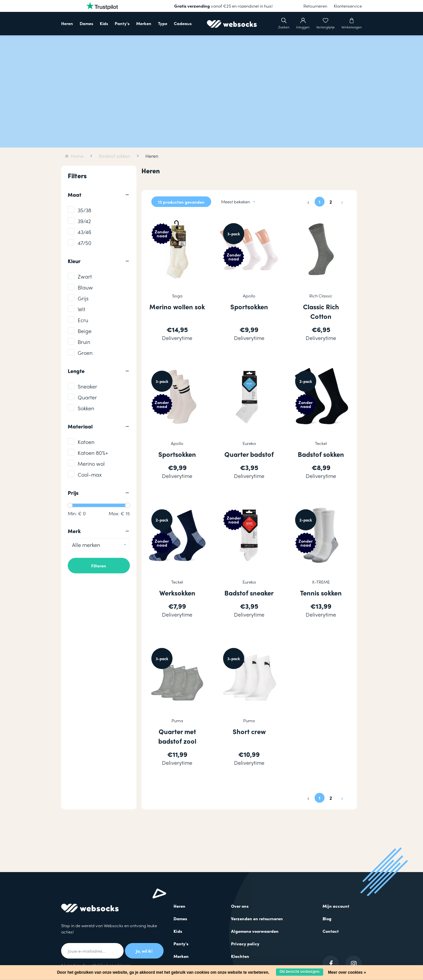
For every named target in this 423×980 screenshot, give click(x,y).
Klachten (240, 956)
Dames (86, 23)
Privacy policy (245, 944)
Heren (67, 23)
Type (163, 23)
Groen (85, 353)
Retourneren (315, 6)
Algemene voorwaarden (255, 931)
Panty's (122, 23)
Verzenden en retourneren (257, 918)
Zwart (85, 276)
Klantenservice (348, 6)
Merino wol (91, 464)
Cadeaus (183, 23)
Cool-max (90, 474)
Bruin (84, 342)
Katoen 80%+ (93, 453)
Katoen (86, 442)
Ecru (83, 320)
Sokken (86, 408)
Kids (104, 23)
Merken (144, 23)
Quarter (87, 397)
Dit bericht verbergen (300, 972)
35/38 (84, 210)
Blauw (85, 287)
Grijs (83, 298)
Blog (327, 918)
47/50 (85, 243)
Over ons (240, 906)
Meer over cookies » (347, 972)
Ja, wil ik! (144, 951)
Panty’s (181, 944)
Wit (81, 309)
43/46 (84, 232)
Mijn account (336, 906)
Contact (331, 931)
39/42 (84, 221)
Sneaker (87, 386)
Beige (85, 331)
